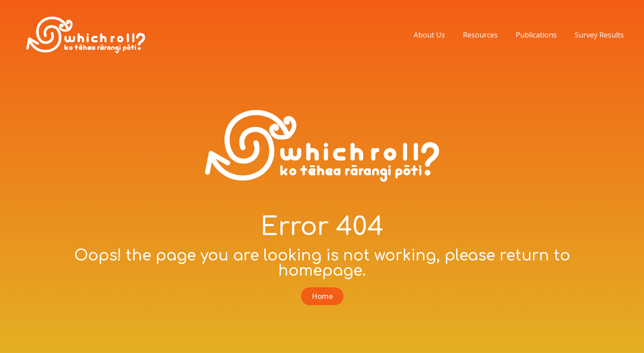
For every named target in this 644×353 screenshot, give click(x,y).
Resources (480, 35)
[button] (322, 296)
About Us (429, 35)
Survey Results (599, 35)
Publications (536, 35)
